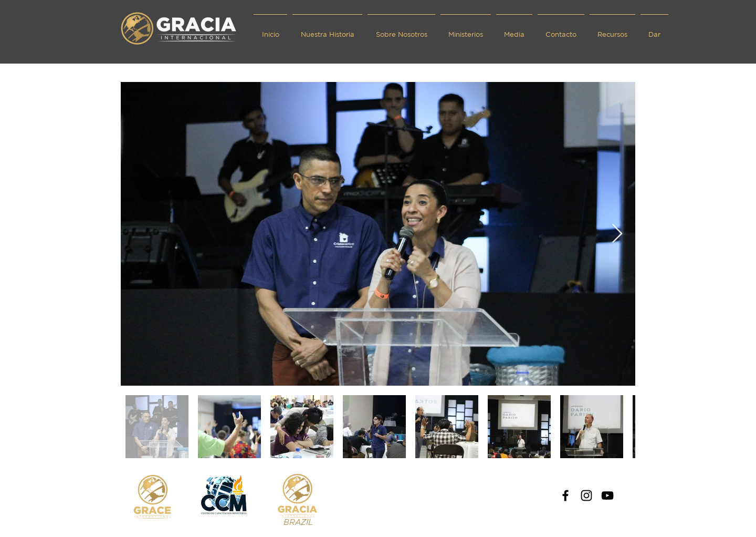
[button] (401, 30)
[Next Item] (617, 234)
